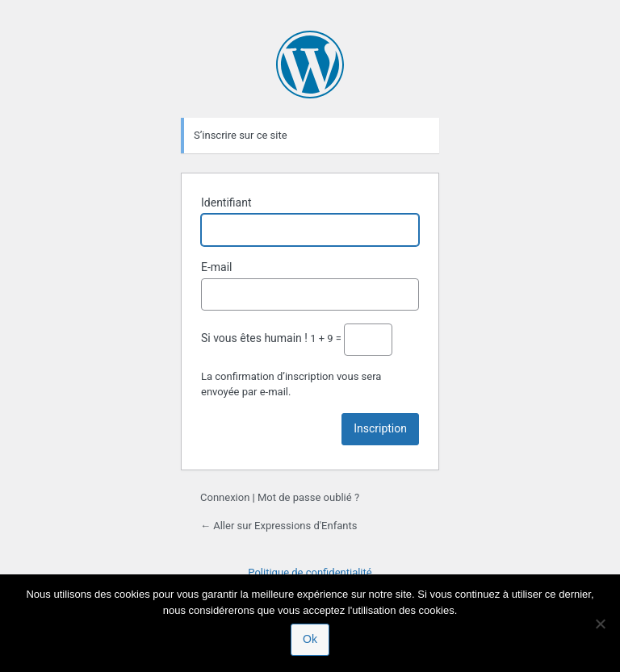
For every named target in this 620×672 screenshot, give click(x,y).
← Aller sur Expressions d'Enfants (279, 526)
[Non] (600, 624)
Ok (310, 639)
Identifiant (226, 202)
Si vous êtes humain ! (254, 338)
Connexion (225, 497)
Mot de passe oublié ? (308, 497)
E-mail (217, 267)
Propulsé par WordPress (310, 65)
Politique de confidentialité (310, 572)
